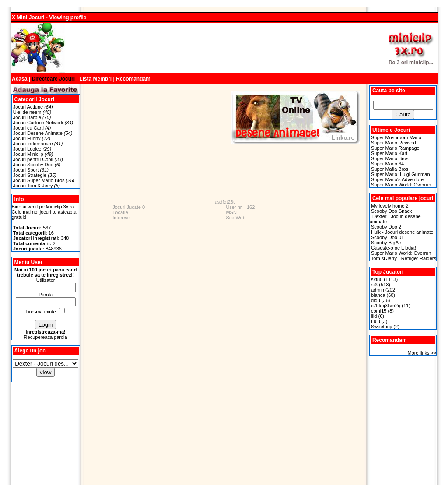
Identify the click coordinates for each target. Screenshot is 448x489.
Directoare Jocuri (53, 79)
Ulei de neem (27, 112)
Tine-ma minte (41, 312)
